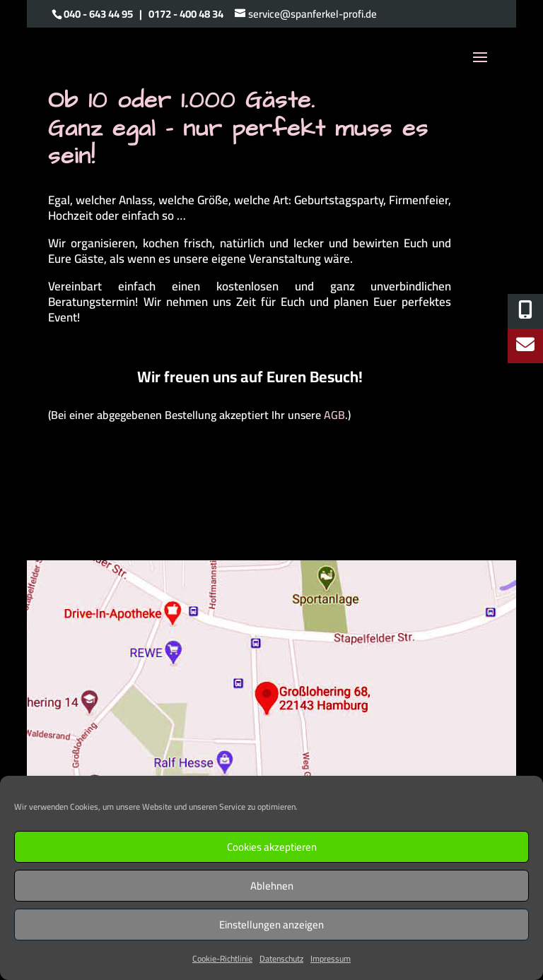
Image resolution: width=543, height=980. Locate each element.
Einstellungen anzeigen (271, 925)
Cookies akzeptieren (272, 847)
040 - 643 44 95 (98, 14)
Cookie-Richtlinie (222, 958)
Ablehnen (272, 886)
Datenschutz (281, 958)
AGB (334, 415)
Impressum (331, 958)
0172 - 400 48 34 (186, 14)
